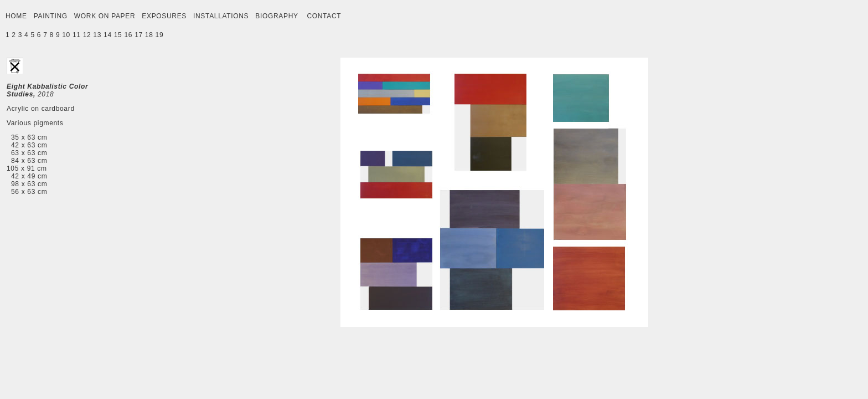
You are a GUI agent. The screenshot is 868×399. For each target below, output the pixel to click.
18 (149, 35)
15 (118, 35)
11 (77, 35)
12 (87, 35)
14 (108, 35)
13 (97, 35)
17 (139, 35)
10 (66, 35)
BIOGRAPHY (277, 16)
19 (160, 35)
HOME (16, 16)
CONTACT (324, 16)
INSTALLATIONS (221, 16)
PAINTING (51, 16)
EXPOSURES (164, 16)
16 (128, 35)
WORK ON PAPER (105, 16)
